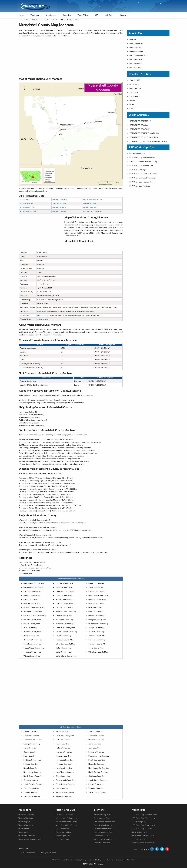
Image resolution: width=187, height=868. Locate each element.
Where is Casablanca (64, 832)
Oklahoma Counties (96, 776)
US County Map (136, 47)
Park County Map (31, 628)
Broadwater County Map (34, 587)
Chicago (133, 108)
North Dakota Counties (33, 776)
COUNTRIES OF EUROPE (140, 121)
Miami (132, 104)
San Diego (134, 92)
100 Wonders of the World (104, 822)
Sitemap (131, 860)
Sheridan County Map (32, 644)
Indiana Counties (63, 748)
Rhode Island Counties (98, 780)
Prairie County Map (31, 636)
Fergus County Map (64, 599)
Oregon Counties (31, 780)
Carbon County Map (64, 587)
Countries (67, 15)
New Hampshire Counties (99, 768)
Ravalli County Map (64, 636)
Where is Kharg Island (102, 815)
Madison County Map (65, 620)
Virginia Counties (31, 792)
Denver (132, 100)
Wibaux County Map (32, 656)
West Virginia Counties (98, 792)
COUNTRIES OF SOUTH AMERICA (144, 137)
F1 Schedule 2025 (139, 839)
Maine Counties (30, 756)
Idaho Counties (95, 744)
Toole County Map (96, 648)
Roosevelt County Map (33, 640)
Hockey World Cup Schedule (143, 843)
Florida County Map (96, 740)
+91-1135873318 (28, 853)
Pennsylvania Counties (65, 780)
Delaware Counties (64, 740)
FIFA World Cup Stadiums (140, 186)
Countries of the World (103, 829)
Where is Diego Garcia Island (29, 839)
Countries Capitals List (103, 825)
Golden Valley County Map (34, 607)
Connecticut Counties (33, 740)
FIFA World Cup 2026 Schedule (142, 158)
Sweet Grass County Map (34, 648)
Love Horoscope (62, 829)
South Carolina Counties (33, 784)
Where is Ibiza (23, 829)
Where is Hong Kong (26, 815)
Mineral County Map (32, 624)
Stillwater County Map (98, 644)
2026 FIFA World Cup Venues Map (143, 162)
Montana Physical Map (28, 211)
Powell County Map (96, 632)
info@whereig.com (49, 853)
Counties (56, 20)
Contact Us (67, 860)
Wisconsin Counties (32, 796)
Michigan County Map (32, 760)
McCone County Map (32, 620)
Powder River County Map (67, 632)
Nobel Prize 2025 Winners (66, 825)
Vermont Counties (96, 788)
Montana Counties (64, 764)
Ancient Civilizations (102, 843)
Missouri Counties (31, 764)
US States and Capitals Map (93, 211)
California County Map (65, 736)
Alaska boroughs (63, 732)
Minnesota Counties (64, 760)
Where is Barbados (25, 825)
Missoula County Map (65, 624)
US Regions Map (136, 51)
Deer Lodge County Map (98, 595)
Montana (47, 20)
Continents (51, 15)
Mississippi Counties (97, 760)
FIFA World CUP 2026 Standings (143, 178)
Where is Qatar (24, 822)
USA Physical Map (137, 59)
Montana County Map (60, 200)
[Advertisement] (71, 57)
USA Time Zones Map (138, 55)
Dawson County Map (64, 595)
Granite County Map (64, 607)
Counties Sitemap (63, 839)
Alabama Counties (31, 732)
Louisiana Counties (96, 752)
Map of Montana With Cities (93, 200)
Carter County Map (96, 587)
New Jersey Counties (32, 772)
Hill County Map (95, 607)
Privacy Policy (81, 860)
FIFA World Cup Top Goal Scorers (143, 174)
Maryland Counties (64, 756)
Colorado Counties (96, 736)
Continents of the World (103, 832)
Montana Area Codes (27, 207)
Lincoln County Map (96, 616)
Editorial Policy (95, 860)
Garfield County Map (64, 603)
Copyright (120, 860)
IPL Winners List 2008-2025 (143, 836)
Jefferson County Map (33, 611)
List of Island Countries (103, 839)
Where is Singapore (25, 818)
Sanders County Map (97, 640)
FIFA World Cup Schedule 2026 (144, 815)
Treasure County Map (32, 652)
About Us (56, 860)
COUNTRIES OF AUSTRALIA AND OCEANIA (148, 141)
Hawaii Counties (63, 744)
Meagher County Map (97, 620)
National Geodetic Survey (29, 570)
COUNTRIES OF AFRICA (140, 129)
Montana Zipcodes (26, 203)
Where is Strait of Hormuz (66, 822)
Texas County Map (31, 788)
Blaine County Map (96, 583)
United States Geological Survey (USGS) (35, 568)
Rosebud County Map (65, 640)
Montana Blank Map (59, 207)
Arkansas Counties (31, 736)
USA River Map (136, 67)
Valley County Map (64, 652)
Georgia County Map (32, 744)
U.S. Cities (109, 15)
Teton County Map (64, 648)
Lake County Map (96, 611)
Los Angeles (134, 84)
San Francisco (135, 96)
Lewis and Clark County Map (35, 616)
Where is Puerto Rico (26, 836)
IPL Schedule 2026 (139, 832)
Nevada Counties (31, 768)
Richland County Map (97, 636)
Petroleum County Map (65, 628)
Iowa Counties (94, 748)
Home (21, 15)
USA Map (133, 39)
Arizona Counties (95, 732)
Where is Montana (90, 203)
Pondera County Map (32, 632)
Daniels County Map (32, 595)
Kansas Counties (30, 752)
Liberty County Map (64, 616)
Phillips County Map (96, 628)
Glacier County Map (96, 603)
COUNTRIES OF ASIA (139, 125)
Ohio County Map (63, 776)
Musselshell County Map (98, 624)
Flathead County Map (97, 599)
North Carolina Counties (98, 772)
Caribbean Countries (102, 836)
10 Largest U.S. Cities (64, 815)
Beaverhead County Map (34, 583)
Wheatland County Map (98, 652)
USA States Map (36, 20)
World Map (35, 15)
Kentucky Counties (64, 752)
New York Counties (64, 768)
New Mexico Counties (65, 772)
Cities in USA (135, 80)
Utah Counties (62, 788)
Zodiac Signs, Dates (64, 836)
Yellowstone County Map (66, 656)
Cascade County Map (32, 591)
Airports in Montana (59, 203)
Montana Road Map (59, 211)
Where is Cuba (24, 832)
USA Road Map (136, 63)
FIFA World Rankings (138, 170)
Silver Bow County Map (65, 644)
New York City (135, 88)
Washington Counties (65, 792)
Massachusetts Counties (99, 756)
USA (27, 20)
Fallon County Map (31, 599)
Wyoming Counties (64, 796)
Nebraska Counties (96, 764)
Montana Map (25, 200)
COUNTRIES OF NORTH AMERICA (144, 133)
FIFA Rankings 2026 (140, 822)
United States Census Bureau (31, 565)
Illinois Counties (30, 748)
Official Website (43, 319)
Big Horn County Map (65, 583)
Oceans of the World (102, 818)
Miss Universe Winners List (67, 818)
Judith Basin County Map (66, 611)
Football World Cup (137, 154)
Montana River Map (90, 207)
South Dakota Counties (66, 784)
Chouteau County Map (65, 591)
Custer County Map (96, 591)
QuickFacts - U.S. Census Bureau (32, 562)
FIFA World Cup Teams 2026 (141, 182)
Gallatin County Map (32, 603)
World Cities (83, 15)
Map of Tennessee (96, 784)
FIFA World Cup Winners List (141, 166)
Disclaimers (108, 860)
